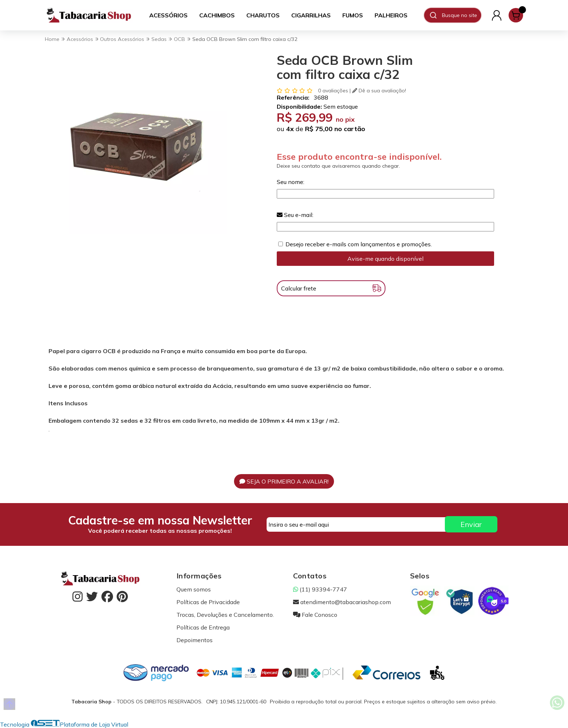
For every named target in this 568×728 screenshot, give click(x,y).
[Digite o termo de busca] (461, 15)
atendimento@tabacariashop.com (342, 602)
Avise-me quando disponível (385, 259)
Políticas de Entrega (203, 627)
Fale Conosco (315, 615)
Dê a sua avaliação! (379, 91)
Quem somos (194, 589)
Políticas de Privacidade (208, 602)
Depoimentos (195, 640)
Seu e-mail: (295, 215)
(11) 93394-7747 (320, 589)
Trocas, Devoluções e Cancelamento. (225, 615)
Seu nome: (291, 182)
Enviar (471, 524)
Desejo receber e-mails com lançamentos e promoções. (359, 244)
